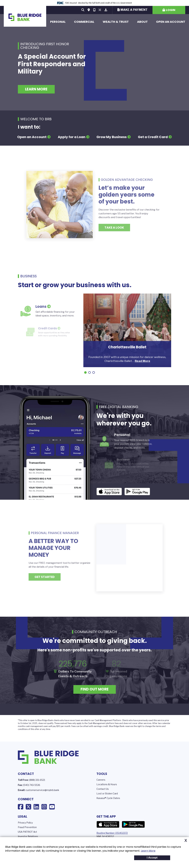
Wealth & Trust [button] (116, 22)
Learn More (148, 851)
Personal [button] (58, 22)
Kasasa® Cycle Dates (108, 798)
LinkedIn (36, 807)
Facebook (21, 807)
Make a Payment (134, 10)
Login (171, 10)
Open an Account (171, 22)
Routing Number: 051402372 (112, 833)
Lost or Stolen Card (107, 793)
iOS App (109, 492)
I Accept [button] (152, 858)
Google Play (133, 824)
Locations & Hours (107, 784)
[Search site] (83, 10)
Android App (137, 492)
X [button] (186, 841)
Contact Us (103, 789)
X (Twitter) (28, 807)
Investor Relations (28, 836)
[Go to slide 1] (85, 372)
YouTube (52, 807)
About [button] (142, 22)
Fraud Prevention (27, 827)
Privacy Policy (25, 823)
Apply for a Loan (72, 137)
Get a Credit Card (153, 137)
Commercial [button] (84, 22)
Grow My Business (112, 137)
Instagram (44, 807)
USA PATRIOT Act (27, 832)
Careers (101, 780)
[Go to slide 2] (90, 372)
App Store (108, 824)
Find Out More (95, 689)
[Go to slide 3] (94, 372)
